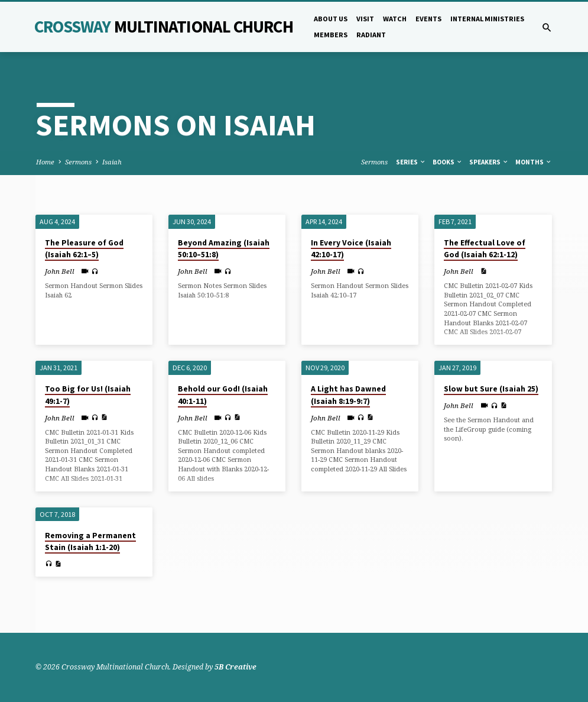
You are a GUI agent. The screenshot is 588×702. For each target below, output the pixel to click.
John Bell (60, 271)
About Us (331, 19)
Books (448, 162)
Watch (395, 19)
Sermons (78, 162)
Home (45, 162)
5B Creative (235, 667)
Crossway (164, 27)
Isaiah (112, 162)
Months (534, 162)
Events (428, 19)
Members (331, 35)
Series (411, 162)
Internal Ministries (487, 19)
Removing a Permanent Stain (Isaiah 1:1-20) (90, 542)
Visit (365, 19)
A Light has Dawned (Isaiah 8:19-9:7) (348, 395)
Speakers (489, 162)
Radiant (371, 35)
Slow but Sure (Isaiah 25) (491, 389)
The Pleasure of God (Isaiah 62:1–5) (84, 249)
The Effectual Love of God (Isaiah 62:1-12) (485, 249)
